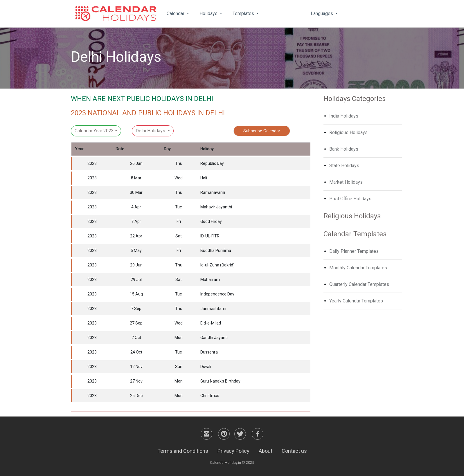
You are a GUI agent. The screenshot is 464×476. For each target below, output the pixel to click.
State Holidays (344, 166)
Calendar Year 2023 (94, 131)
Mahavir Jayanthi (216, 207)
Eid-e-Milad (211, 323)
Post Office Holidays (350, 199)
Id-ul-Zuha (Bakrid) (217, 265)
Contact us (294, 451)
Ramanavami (213, 192)
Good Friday (211, 221)
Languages (322, 13)
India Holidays (344, 116)
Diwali (206, 367)
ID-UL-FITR (210, 236)
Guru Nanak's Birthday (220, 381)
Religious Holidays (348, 132)
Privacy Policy (233, 451)
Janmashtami (213, 309)
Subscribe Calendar (262, 131)
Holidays (209, 13)
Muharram (210, 280)
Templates (244, 13)
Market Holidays (346, 182)
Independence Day (217, 294)
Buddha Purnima (216, 250)
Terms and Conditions (183, 451)
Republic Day (212, 163)
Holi (204, 178)
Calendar (176, 13)
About (266, 451)
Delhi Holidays (151, 131)
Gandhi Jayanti (214, 338)
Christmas (210, 396)
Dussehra (209, 352)
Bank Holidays (344, 149)
